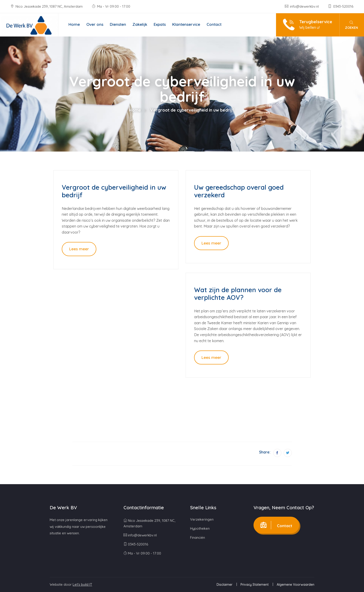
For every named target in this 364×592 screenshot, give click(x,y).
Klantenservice (186, 24)
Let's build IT (82, 584)
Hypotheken (200, 528)
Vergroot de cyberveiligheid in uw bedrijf (114, 191)
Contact (214, 24)
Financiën (198, 537)
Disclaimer (224, 585)
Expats (160, 24)
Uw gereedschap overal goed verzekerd (239, 191)
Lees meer (79, 249)
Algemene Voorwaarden (296, 585)
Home (74, 24)
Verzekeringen (202, 519)
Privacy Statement (255, 585)
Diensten (118, 24)
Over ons (95, 24)
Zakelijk (140, 24)
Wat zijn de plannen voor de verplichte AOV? (238, 294)
